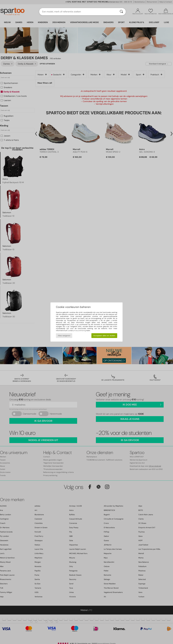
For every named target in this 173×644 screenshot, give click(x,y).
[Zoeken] (121, 12)
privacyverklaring (79, 330)
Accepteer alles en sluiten (104, 336)
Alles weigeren (64, 336)
